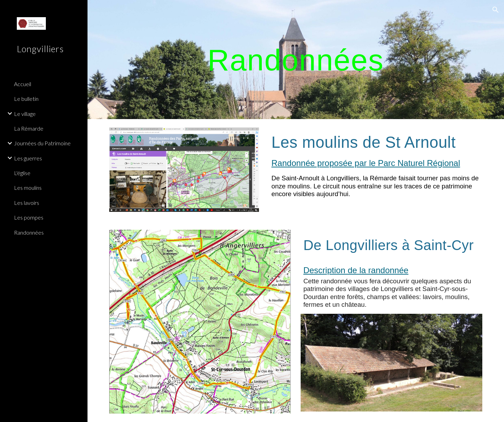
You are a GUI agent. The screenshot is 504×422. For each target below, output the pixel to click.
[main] (296, 60)
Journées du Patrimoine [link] (42, 143)
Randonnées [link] (29, 232)
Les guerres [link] (28, 158)
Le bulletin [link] (26, 99)
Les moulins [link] (28, 188)
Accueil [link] (23, 84)
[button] (496, 10)
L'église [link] (22, 173)
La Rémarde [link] (29, 128)
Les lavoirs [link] (27, 203)
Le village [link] (25, 114)
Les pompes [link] (29, 217)
